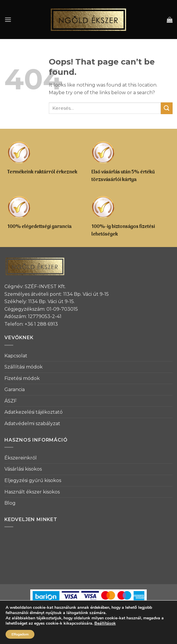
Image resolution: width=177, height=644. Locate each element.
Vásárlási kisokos (23, 469)
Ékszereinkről (21, 458)
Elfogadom (20, 634)
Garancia (15, 389)
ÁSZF (11, 401)
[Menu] (8, 20)
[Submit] (167, 108)
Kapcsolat (16, 356)
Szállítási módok (24, 367)
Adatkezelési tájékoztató (34, 412)
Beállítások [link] (105, 623)
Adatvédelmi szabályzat (32, 424)
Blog (10, 503)
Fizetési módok (22, 378)
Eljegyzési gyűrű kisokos (33, 480)
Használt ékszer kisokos (32, 492)
